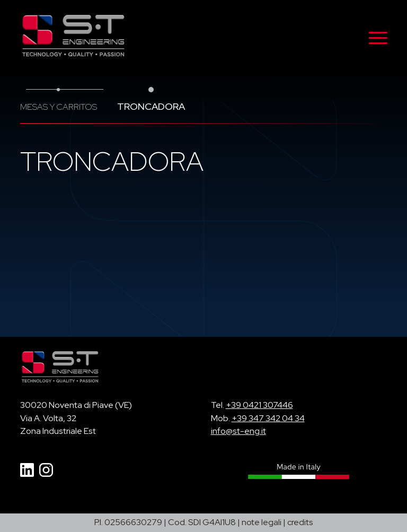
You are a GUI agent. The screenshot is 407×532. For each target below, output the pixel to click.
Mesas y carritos (59, 107)
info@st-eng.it (238, 431)
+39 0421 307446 (259, 405)
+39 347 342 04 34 (268, 418)
